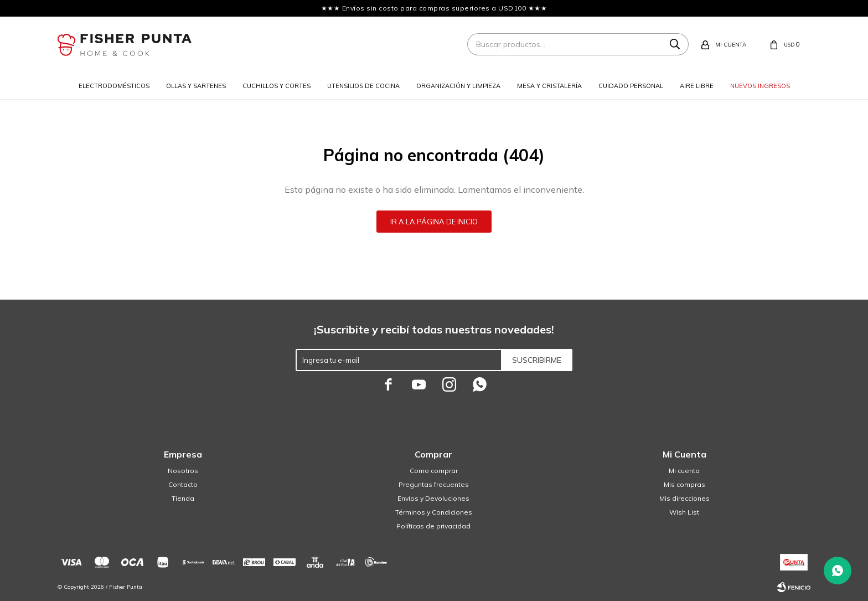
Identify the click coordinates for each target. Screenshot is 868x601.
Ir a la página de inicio (434, 222)
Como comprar (434, 471)
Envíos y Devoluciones (433, 498)
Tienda (183, 498)
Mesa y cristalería (549, 86)
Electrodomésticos (114, 86)
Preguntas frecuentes (434, 484)
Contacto (183, 484)
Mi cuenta (684, 471)
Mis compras (684, 484)
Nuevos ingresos (760, 86)
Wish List (684, 512)
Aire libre (697, 86)
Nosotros (183, 471)
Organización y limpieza (458, 86)
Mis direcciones (684, 498)
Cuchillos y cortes (277, 86)
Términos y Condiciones (434, 512)
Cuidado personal (631, 86)
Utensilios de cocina (363, 86)
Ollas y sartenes (196, 86)
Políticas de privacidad (433, 526)
